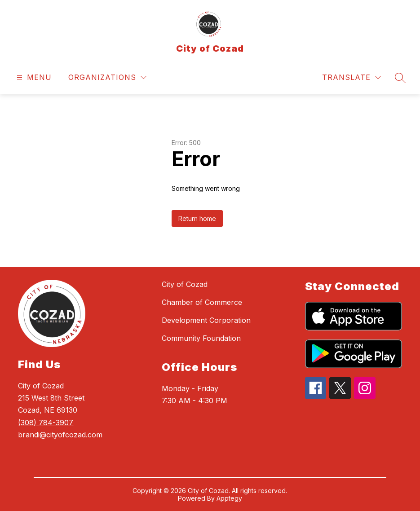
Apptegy (229, 498)
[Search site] (400, 78)
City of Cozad (185, 284)
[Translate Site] (351, 77)
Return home (197, 218)
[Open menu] (33, 77)
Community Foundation (201, 338)
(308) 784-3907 (46, 423)
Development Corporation (206, 320)
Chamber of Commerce (202, 302)
